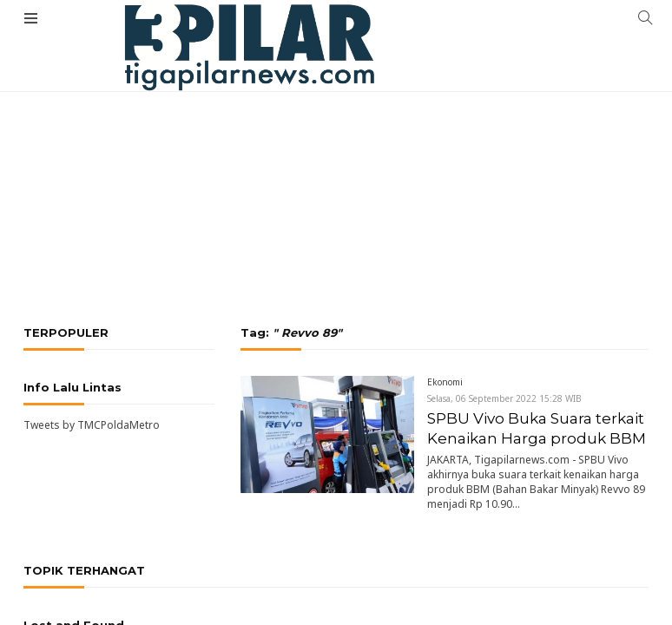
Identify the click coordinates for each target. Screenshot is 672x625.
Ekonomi (445, 382)
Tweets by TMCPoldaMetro (92, 425)
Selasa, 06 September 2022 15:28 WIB (504, 398)
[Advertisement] (336, 130)
